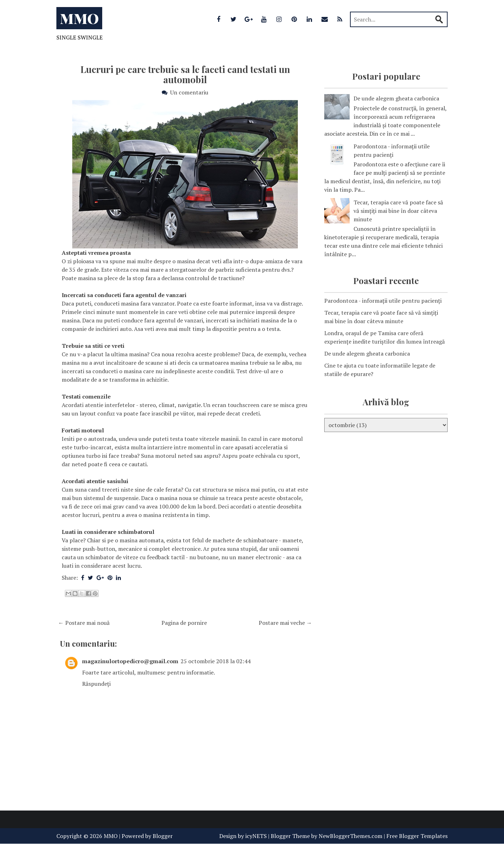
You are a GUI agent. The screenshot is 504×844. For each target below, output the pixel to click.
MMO (79, 18)
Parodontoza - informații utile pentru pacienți (383, 301)
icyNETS (256, 836)
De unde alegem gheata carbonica (396, 98)
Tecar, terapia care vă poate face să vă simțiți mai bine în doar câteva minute (398, 211)
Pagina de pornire (184, 623)
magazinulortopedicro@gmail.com (130, 661)
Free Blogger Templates (417, 836)
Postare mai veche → (285, 623)
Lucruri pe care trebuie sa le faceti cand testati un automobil (185, 74)
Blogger (163, 836)
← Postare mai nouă (84, 623)
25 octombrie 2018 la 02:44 (216, 661)
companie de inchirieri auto (97, 329)
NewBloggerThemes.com (351, 836)
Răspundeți (96, 684)
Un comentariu (189, 92)
